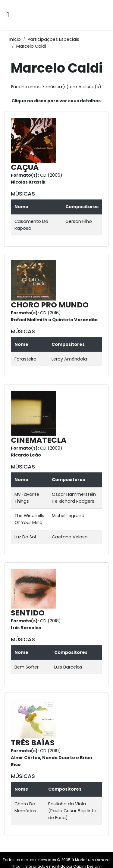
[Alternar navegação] (8, 15)
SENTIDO (28, 613)
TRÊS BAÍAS (33, 743)
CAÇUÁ (25, 167)
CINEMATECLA (39, 440)
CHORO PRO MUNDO (50, 305)
